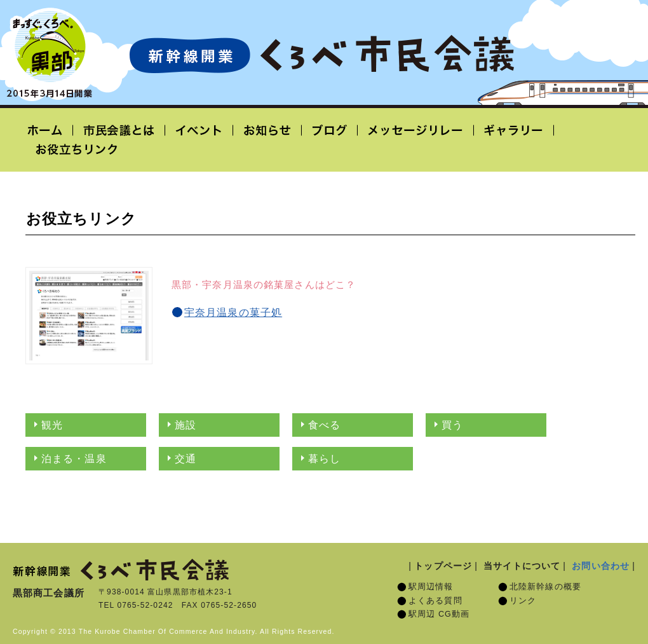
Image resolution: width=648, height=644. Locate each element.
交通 (186, 459)
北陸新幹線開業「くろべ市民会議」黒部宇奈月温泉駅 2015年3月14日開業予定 (321, 55)
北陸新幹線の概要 (545, 587)
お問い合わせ (601, 566)
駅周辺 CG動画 (439, 614)
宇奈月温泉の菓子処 (233, 312)
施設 (186, 425)
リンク (523, 601)
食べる (324, 425)
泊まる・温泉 (74, 459)
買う (452, 425)
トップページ (443, 566)
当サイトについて (522, 566)
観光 (52, 425)
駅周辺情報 (431, 587)
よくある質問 (435, 601)
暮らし (324, 459)
